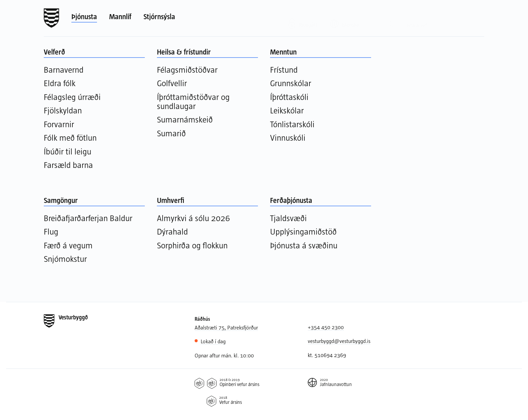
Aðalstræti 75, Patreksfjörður (226, 327)
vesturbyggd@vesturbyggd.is (339, 341)
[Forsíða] (52, 18)
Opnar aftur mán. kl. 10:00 (224, 355)
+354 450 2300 (326, 327)
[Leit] (394, 18)
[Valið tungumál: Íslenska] (349, 18)
